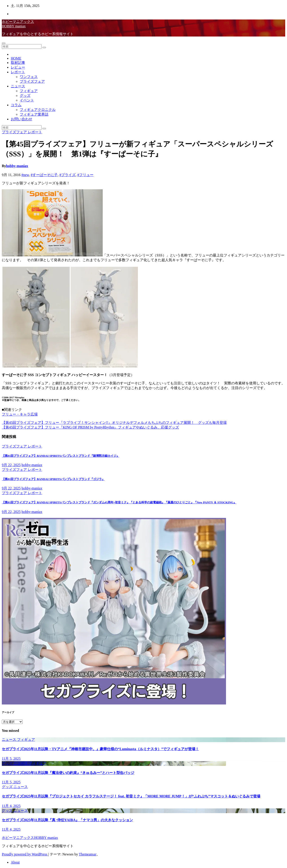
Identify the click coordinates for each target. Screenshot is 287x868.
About (15, 862)
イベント (27, 100)
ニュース (18, 86)
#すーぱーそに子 (44, 175)
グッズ (25, 96)
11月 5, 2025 (11, 759)
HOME (16, 58)
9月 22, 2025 (11, 465)
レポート (18, 72)
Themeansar (88, 854)
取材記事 (18, 63)
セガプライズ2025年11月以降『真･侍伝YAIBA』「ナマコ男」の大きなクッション (67, 820)
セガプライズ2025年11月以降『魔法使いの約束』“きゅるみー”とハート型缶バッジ (68, 773)
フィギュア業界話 (34, 114)
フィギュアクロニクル (38, 110)
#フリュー (85, 175)
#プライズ (67, 175)
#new (25, 175)
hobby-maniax (17, 166)
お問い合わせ (22, 119)
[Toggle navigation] (4, 43)
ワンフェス (29, 77)
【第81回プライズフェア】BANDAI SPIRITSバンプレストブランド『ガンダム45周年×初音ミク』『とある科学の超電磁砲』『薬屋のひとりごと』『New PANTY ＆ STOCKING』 (119, 502)
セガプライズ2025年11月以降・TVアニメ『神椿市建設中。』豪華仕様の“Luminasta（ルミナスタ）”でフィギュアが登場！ (100, 749)
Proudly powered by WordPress (25, 854)
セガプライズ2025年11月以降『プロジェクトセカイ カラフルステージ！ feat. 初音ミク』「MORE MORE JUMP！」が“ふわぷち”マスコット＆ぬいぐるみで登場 (131, 796)
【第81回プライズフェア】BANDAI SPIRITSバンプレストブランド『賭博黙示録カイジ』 (61, 456)
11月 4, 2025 (11, 806)
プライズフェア (32, 81)
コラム (16, 105)
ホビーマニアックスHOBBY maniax (30, 838)
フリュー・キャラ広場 (20, 414)
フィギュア (29, 91)
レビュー (18, 67)
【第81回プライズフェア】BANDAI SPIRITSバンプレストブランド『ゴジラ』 (53, 479)
